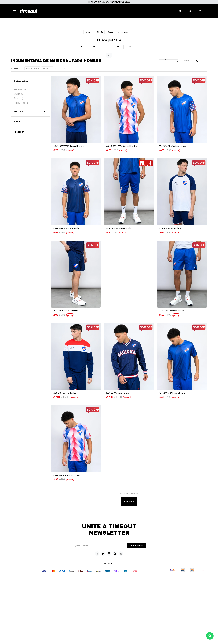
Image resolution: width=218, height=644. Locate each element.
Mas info (109, 624)
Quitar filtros (60, 140)
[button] (180, 11)
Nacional (46, 140)
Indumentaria (31, 140)
